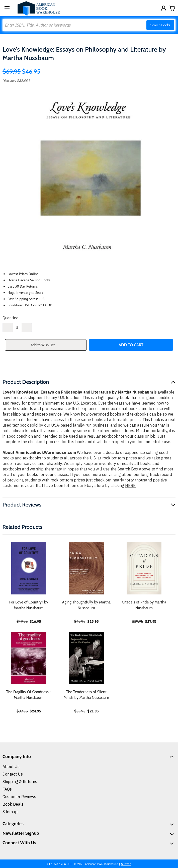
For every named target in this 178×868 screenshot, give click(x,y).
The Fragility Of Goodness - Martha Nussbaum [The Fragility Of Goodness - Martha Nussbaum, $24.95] (29, 695)
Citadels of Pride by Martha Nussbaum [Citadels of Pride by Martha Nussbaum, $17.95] (144, 605)
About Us (11, 767)
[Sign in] (164, 8)
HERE (130, 485)
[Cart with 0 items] (172, 8)
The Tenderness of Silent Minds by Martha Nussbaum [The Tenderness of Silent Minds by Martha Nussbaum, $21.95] (86, 695)
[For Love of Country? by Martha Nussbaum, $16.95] (29, 568)
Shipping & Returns (20, 782)
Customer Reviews (19, 797)
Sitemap (10, 812)
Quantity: (10, 318)
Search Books (160, 25)
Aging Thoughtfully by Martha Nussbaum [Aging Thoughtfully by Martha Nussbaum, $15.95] (86, 605)
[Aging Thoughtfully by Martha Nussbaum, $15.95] (86, 568)
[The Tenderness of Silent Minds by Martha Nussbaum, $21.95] (86, 658)
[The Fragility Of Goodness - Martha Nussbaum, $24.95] (29, 658)
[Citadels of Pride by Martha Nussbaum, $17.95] (144, 568)
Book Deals (13, 804)
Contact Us (13, 774)
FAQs (7, 789)
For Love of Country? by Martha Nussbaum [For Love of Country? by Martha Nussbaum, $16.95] (29, 605)
